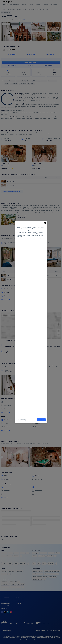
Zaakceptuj (41, 420)
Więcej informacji (21, 420)
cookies (43, 239)
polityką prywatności (35, 239)
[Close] (45, 223)
